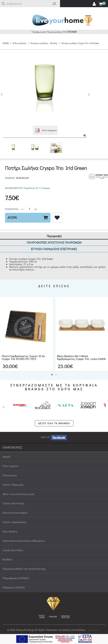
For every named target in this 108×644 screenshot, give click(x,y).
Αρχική (6, 453)
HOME (6, 39)
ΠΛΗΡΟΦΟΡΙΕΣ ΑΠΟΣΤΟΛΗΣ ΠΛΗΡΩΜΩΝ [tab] (54, 238)
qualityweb (94, 626)
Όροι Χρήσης (10, 527)
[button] (3, 4)
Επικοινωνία (10, 471)
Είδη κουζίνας (20, 39)
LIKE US (54, 433)
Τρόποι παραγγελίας (15, 518)
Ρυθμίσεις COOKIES (14, 583)
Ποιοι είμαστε (10, 462)
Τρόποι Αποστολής (13, 499)
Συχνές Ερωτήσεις (13, 546)
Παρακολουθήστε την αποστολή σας (24, 565)
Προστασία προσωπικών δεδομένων (24, 537)
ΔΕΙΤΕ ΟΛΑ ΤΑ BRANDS (54, 419)
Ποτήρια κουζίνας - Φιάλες (44, 39)
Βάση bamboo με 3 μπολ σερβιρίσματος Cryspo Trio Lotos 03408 (81, 354)
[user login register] (94, 4)
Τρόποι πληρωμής (13, 481)
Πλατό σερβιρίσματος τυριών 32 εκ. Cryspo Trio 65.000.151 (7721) (24, 354)
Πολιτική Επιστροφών (15, 509)
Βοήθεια (7, 555)
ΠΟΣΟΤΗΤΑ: (12, 205)
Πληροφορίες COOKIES (16, 574)
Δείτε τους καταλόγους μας (18, 490)
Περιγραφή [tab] (54, 232)
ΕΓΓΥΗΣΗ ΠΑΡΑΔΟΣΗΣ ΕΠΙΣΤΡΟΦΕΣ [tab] (54, 245)
